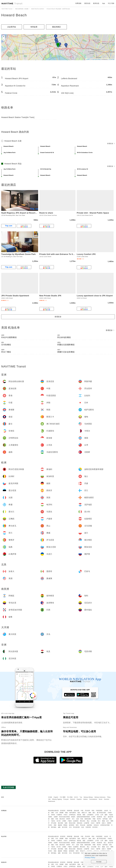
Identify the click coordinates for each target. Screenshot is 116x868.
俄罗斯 (98, 823)
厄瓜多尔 (96, 825)
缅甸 (90, 813)
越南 (106, 815)
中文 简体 (70, 797)
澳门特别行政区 (101, 813)
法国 (77, 819)
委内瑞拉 (54, 827)
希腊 (94, 819)
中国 (82, 811)
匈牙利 (99, 819)
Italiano (85, 799)
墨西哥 (109, 823)
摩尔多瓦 (83, 821)
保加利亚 (99, 817)
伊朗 (52, 813)
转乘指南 (78, 3)
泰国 (84, 815)
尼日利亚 (95, 827)
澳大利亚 (65, 827)
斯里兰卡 (84, 813)
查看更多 (111, 144)
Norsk (101, 799)
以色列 (106, 811)
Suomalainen (93, 799)
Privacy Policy (90, 857)
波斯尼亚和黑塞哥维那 (83, 817)
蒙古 (94, 813)
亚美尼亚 (63, 811)
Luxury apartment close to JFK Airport (95, 296)
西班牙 (68, 819)
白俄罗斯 (86, 823)
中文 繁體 (63, 797)
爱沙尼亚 (62, 819)
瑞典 (66, 823)
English (56, 797)
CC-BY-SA (111, 59)
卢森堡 (70, 821)
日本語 (50, 797)
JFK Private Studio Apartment (15, 296)
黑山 (88, 821)
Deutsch (73, 799)
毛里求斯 (88, 827)
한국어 (76, 797)
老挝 (79, 813)
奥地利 (73, 817)
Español (79, 799)
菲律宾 (53, 815)
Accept (99, 862)
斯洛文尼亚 (72, 823)
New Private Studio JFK (50, 296)
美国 (55, 825)
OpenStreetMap (96, 59)
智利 (77, 825)
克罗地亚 (105, 819)
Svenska (107, 799)
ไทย (81, 797)
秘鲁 (59, 827)
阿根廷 (65, 825)
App (104, 3)
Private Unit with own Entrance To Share (58, 254)
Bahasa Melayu (88, 797)
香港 (93, 811)
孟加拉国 (76, 811)
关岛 (70, 827)
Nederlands (52, 801)
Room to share (46, 213)
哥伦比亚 (83, 825)
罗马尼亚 (54, 823)
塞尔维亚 (61, 823)
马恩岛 (53, 821)
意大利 (59, 821)
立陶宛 (64, 821)
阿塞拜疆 (70, 811)
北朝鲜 (56, 817)
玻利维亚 (72, 825)
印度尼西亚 (99, 811)
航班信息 (96, 3)
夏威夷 (60, 825)
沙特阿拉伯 (72, 815)
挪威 (103, 821)
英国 (82, 819)
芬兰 (73, 819)
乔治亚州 (88, 811)
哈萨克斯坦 (73, 813)
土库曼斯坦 (90, 815)
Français (66, 799)
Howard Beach (14, 15)
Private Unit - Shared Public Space (93, 213)
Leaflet (88, 59)
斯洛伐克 (80, 823)
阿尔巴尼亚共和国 (64, 817)
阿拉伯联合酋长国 (53, 811)
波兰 (108, 821)
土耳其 (97, 815)
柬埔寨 (62, 813)
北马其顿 (94, 821)
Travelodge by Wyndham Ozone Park (18, 254)
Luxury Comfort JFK (86, 254)
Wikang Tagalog (57, 799)
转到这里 (34, 27)
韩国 (66, 813)
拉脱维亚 (76, 821)
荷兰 (99, 821)
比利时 (93, 817)
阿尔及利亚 (76, 827)
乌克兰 (93, 823)
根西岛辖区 (88, 819)
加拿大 (104, 823)
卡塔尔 (65, 815)
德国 (52, 819)
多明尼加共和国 (105, 825)
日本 (57, 813)
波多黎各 (89, 825)
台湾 (102, 815)
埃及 (83, 827)
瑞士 (105, 817)
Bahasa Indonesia (100, 797)
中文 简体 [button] (111, 3)
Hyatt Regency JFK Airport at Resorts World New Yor (26, 213)
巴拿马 (50, 825)
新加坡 (79, 815)
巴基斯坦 (59, 815)
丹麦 (57, 819)
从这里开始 (12, 27)
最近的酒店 (56, 27)
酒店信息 (87, 3)
